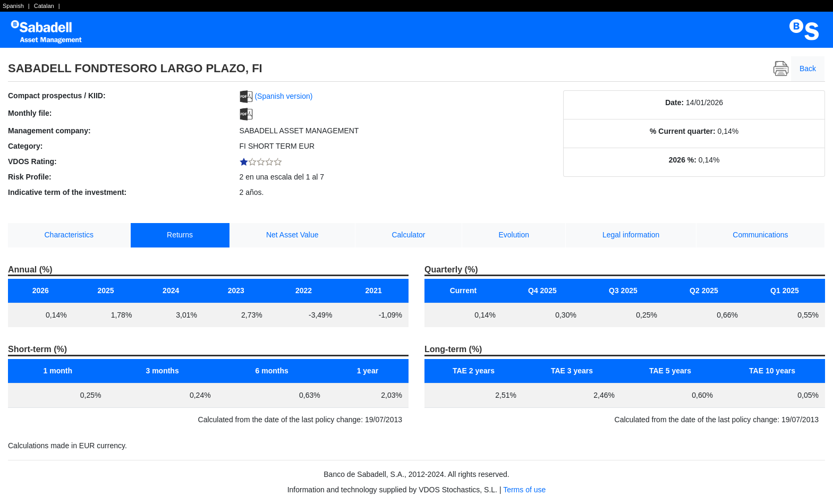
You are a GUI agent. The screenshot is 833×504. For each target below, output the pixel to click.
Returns (180, 235)
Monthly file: (30, 113)
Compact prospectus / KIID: (57, 96)
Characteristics (69, 235)
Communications (760, 235)
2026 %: (683, 160)
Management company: (49, 131)
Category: (25, 146)
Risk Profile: (30, 177)
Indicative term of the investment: (67, 192)
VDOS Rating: (32, 161)
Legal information (631, 235)
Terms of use (524, 490)
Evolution (514, 235)
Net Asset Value (292, 235)
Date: (674, 102)
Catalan (44, 6)
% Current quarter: (683, 131)
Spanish (13, 6)
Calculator (408, 235)
